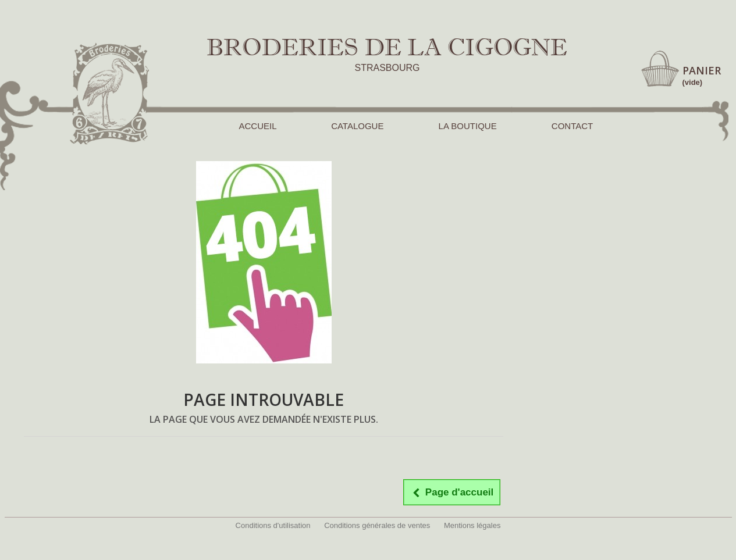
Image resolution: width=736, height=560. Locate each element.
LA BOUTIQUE (468, 126)
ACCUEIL (258, 126)
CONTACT (572, 126)
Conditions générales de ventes (377, 525)
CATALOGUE (357, 126)
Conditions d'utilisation (273, 525)
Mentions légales (472, 525)
